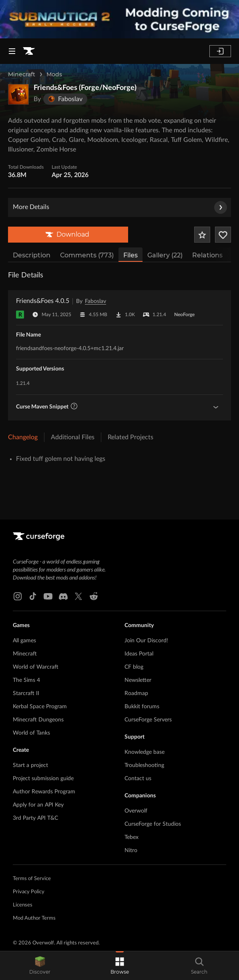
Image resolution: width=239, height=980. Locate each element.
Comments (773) (87, 255)
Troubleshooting (144, 765)
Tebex (132, 837)
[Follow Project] (223, 235)
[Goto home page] (29, 51)
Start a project (30, 765)
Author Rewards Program (44, 792)
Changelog (23, 437)
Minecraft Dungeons (38, 720)
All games (24, 641)
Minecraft (22, 74)
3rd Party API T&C (35, 818)
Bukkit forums (142, 707)
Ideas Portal (139, 654)
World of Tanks (31, 733)
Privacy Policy (29, 892)
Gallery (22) (165, 255)
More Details (120, 207)
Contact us (138, 779)
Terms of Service (32, 879)
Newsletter (138, 680)
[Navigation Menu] (12, 51)
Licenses (23, 905)
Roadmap (136, 693)
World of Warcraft (36, 667)
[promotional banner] (119, 19)
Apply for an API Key (38, 805)
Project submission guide (43, 779)
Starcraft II (26, 693)
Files (131, 255)
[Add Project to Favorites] (202, 235)
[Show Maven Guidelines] (216, 407)
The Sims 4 (26, 680)
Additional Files (73, 437)
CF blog (134, 667)
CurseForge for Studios (153, 824)
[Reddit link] (94, 596)
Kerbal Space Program (40, 707)
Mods (54, 74)
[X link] (78, 596)
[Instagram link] (18, 596)
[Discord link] (63, 596)
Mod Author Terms (34, 918)
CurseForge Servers (148, 720)
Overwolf (136, 811)
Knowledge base (145, 752)
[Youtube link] (48, 596)
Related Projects (131, 437)
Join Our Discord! (146, 641)
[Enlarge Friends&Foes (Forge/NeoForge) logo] (18, 94)
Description (32, 255)
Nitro (131, 851)
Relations (207, 255)
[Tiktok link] (33, 596)
